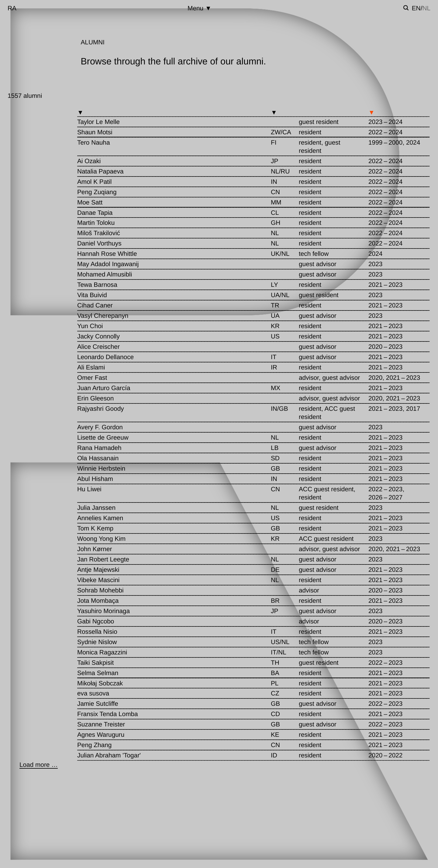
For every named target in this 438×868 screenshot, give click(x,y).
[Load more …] (39, 765)
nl (426, 8)
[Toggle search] (406, 8)
